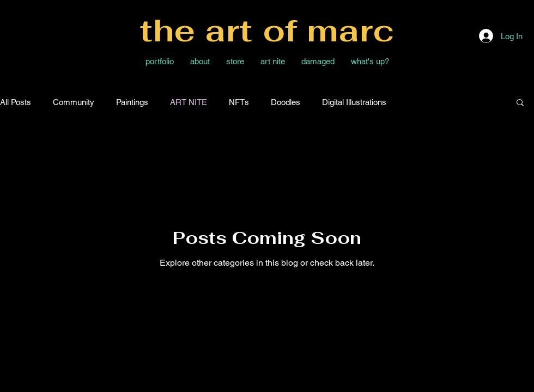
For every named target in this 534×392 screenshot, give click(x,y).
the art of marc (267, 30)
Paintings (132, 102)
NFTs (239, 102)
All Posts (16, 102)
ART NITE (189, 102)
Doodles (286, 102)
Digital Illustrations (354, 102)
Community (74, 102)
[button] (520, 103)
